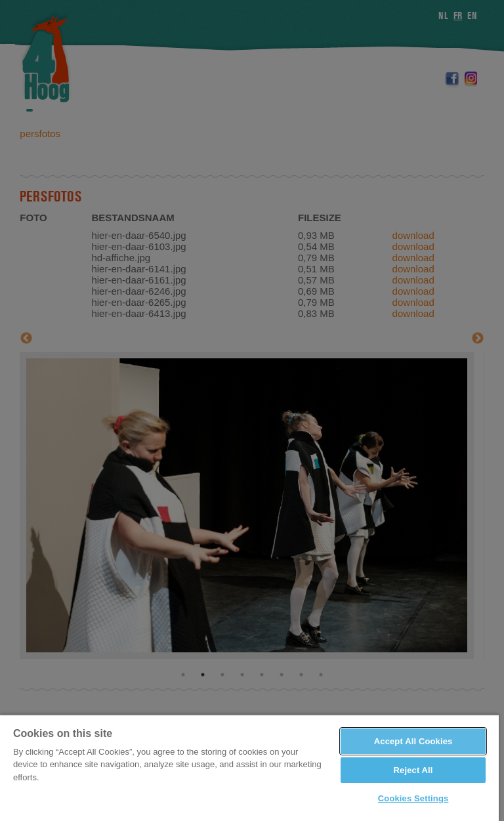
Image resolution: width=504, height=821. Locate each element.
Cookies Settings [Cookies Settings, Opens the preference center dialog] (413, 798)
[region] (249, 768)
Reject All (413, 770)
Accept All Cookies (413, 741)
